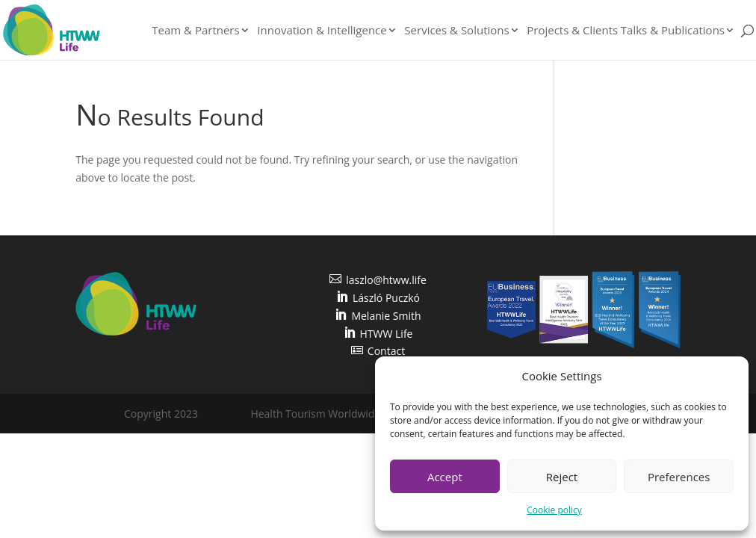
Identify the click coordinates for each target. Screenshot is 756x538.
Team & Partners (195, 31)
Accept (445, 477)
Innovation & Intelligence (322, 31)
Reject (562, 477)
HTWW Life (378, 334)
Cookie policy (554, 510)
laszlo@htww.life (378, 280)
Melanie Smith (378, 316)
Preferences (679, 477)
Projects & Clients (572, 31)
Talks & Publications (673, 31)
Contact (378, 351)
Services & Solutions (456, 31)
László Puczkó (378, 298)
